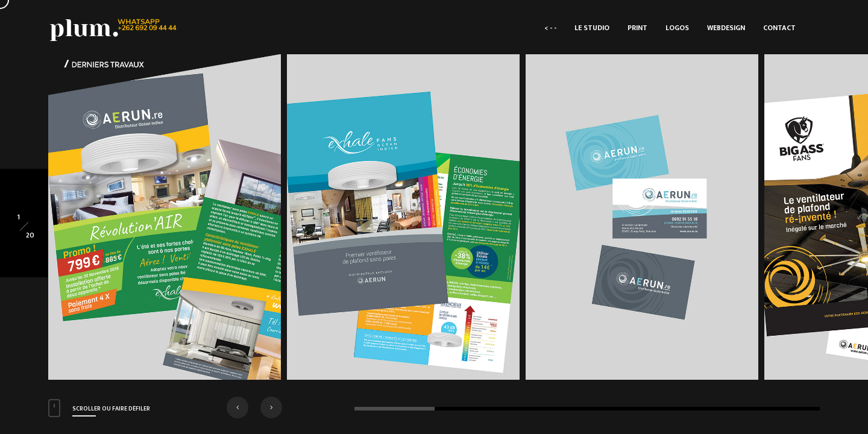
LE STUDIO (592, 28)
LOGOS (677, 28)
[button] (237, 407)
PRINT (637, 28)
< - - (550, 28)
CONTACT (779, 28)
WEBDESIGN (726, 28)
